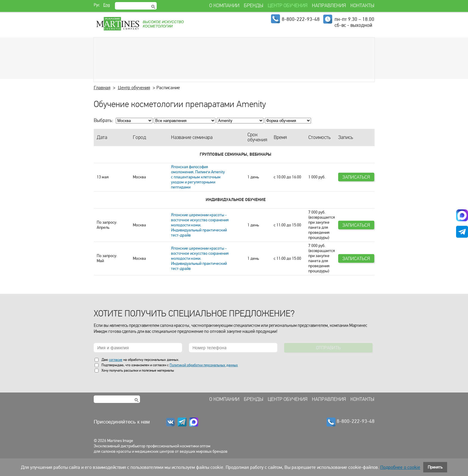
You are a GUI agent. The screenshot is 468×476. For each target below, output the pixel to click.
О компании (224, 399)
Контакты (362, 399)
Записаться (356, 177)
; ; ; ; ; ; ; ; (185, 121)
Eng (107, 5)
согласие (116, 360)
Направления (329, 399)
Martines (140, 24)
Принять (435, 467)
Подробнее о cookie (400, 467)
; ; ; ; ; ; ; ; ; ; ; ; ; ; (240, 121)
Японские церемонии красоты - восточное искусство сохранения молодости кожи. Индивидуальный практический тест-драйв (200, 225)
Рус (97, 5)
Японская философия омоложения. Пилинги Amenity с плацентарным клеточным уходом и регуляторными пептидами (198, 177)
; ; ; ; (288, 121)
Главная (102, 88)
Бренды (254, 399)
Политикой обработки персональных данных (204, 365)
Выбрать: (103, 120)
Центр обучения (134, 88)
